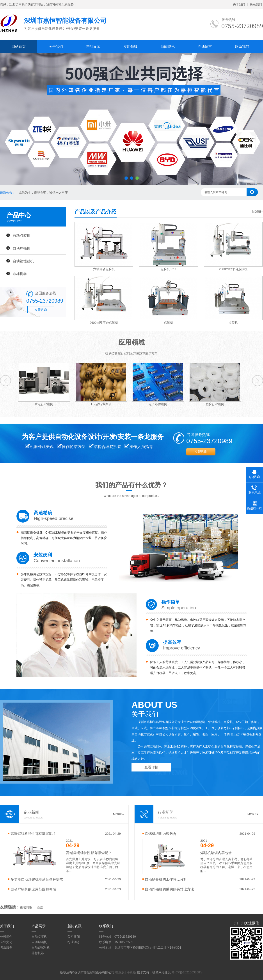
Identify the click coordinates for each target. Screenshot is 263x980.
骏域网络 (26, 907)
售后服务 (6, 948)
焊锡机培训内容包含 (161, 834)
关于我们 (239, 4)
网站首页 (19, 47)
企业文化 (6, 942)
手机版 (131, 972)
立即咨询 (41, 310)
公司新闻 (74, 937)
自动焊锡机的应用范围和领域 (33, 889)
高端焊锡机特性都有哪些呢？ (33, 834)
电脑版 (120, 972)
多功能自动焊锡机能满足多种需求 (37, 879)
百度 (40, 907)
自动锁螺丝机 (23, 261)
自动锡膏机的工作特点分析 (166, 879)
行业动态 (74, 942)
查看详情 (151, 767)
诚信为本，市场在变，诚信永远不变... (44, 192)
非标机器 (20, 274)
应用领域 (130, 47)
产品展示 (93, 47)
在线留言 (205, 47)
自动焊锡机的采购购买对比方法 (169, 889)
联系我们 (256, 4)
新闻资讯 (168, 47)
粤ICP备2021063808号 (187, 972)
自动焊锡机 (21, 248)
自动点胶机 (21, 236)
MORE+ (258, 212)
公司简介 (6, 937)
